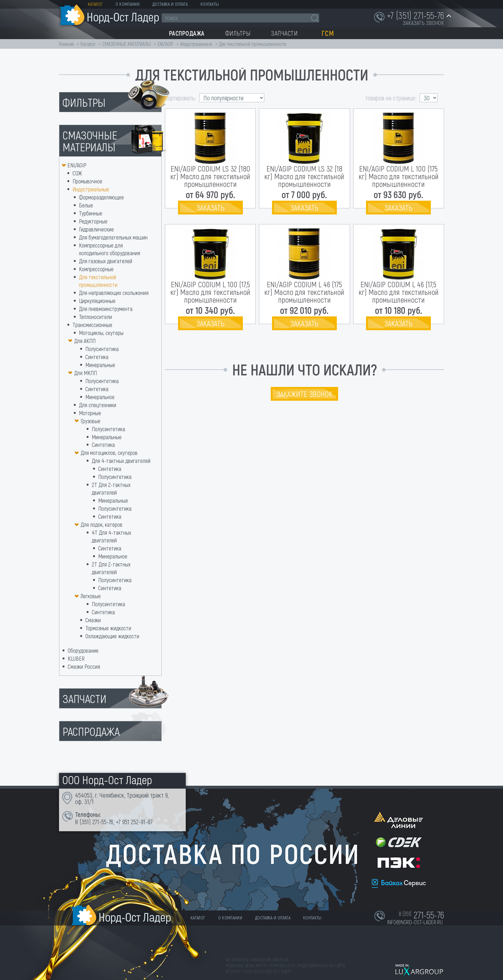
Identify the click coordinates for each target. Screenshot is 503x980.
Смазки (93, 620)
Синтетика (97, 357)
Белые (86, 205)
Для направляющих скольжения (114, 293)
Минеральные (100, 365)
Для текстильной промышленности (98, 281)
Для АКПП (85, 341)
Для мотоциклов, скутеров (109, 453)
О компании (128, 4)
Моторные (90, 413)
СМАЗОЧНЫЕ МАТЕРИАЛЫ (127, 44)
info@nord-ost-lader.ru (415, 922)
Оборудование (83, 650)
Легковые (91, 596)
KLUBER (76, 658)
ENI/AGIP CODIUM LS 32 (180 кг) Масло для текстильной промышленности (210, 176)
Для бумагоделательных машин (113, 237)
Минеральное (100, 397)
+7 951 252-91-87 (134, 822)
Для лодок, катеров (102, 524)
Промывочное (87, 181)
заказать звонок (423, 23)
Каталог (95, 4)
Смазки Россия (84, 666)
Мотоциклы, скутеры (101, 333)
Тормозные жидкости (108, 628)
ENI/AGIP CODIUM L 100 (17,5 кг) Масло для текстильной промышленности (210, 292)
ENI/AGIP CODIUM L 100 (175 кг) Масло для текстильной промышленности (399, 176)
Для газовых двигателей (106, 261)
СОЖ (77, 173)
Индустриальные (196, 44)
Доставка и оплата (170, 4)
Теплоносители (95, 317)
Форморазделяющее (101, 197)
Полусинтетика (102, 349)
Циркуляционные (97, 301)
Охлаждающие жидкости (112, 636)
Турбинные (91, 213)
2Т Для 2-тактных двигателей (111, 489)
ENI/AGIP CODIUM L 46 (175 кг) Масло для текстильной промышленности (304, 292)
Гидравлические (96, 229)
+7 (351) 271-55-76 (415, 15)
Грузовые (90, 421)
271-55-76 (103, 822)
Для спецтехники (98, 405)
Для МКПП (85, 373)
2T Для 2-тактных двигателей (111, 568)
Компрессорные (96, 269)
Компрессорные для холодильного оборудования (110, 249)
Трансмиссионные (92, 325)
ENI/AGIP (166, 44)
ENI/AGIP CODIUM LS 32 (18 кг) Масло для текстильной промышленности (304, 176)
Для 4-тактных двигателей (121, 461)
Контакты (210, 4)
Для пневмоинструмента (106, 309)
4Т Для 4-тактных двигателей (111, 536)
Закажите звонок (304, 394)
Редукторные (93, 221)
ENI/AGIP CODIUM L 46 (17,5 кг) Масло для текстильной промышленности (399, 292)
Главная (66, 44)
